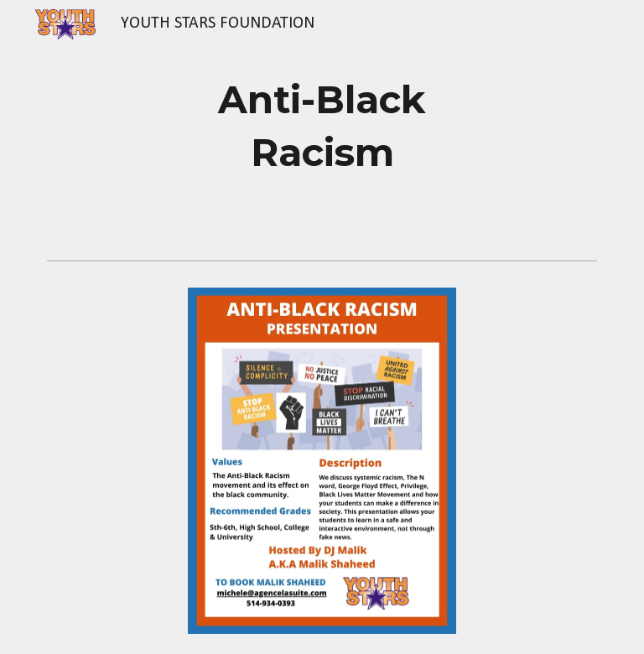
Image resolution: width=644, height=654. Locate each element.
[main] (322, 126)
